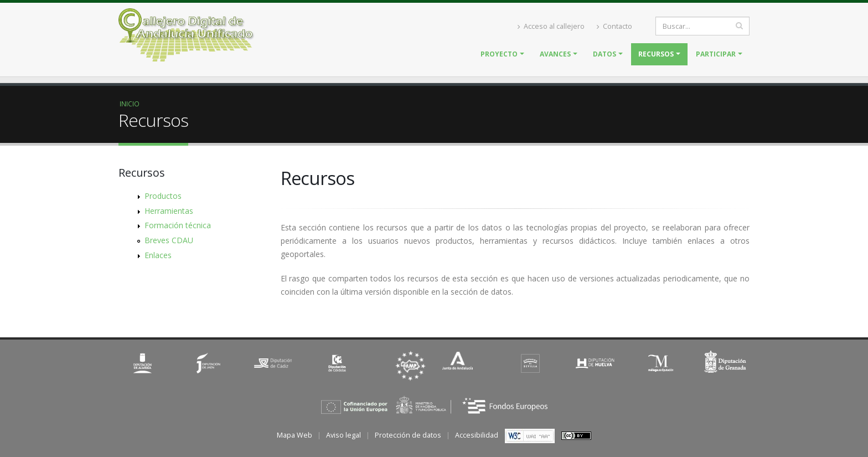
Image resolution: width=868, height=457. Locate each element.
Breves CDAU (169, 240)
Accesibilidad (477, 435)
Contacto (614, 26)
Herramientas (169, 211)
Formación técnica (178, 225)
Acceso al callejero (551, 26)
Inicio (130, 104)
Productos (163, 196)
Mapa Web (294, 435)
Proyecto (499, 54)
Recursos (656, 54)
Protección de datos (408, 435)
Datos (604, 54)
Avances (555, 54)
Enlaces (158, 255)
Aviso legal (343, 435)
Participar (716, 54)
